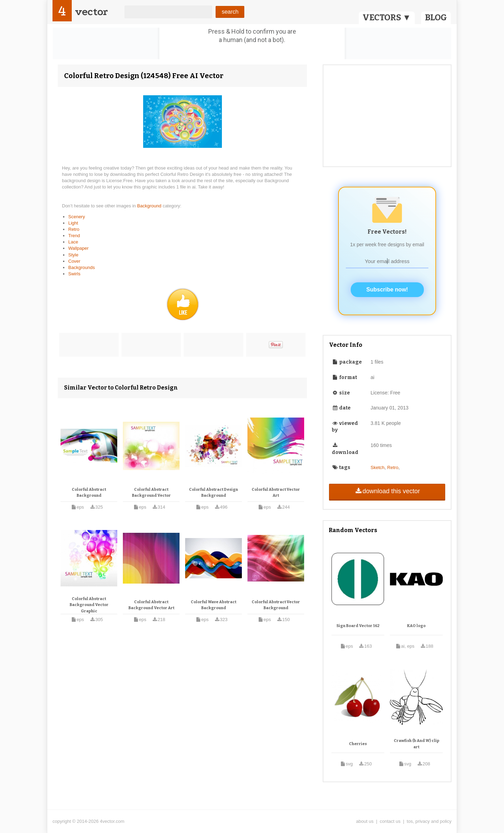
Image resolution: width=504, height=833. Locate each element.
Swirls (74, 274)
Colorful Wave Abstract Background (213, 605)
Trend (74, 236)
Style (73, 255)
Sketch (378, 467)
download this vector (387, 491)
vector (91, 12)
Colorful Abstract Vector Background (276, 605)
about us (365, 821)
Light (73, 223)
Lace (73, 242)
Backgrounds (82, 267)
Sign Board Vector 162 (358, 626)
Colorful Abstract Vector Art (276, 493)
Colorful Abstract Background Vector (151, 493)
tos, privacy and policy (429, 821)
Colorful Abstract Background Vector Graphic (89, 605)
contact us (390, 821)
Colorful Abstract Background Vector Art (151, 605)
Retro (74, 229)
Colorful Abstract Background (89, 493)
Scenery (77, 217)
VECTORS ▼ (387, 18)
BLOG (436, 18)
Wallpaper (78, 248)
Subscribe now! (387, 290)
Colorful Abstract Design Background (213, 493)
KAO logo (416, 626)
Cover (74, 261)
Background (150, 206)
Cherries (358, 744)
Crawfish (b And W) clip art (416, 744)
